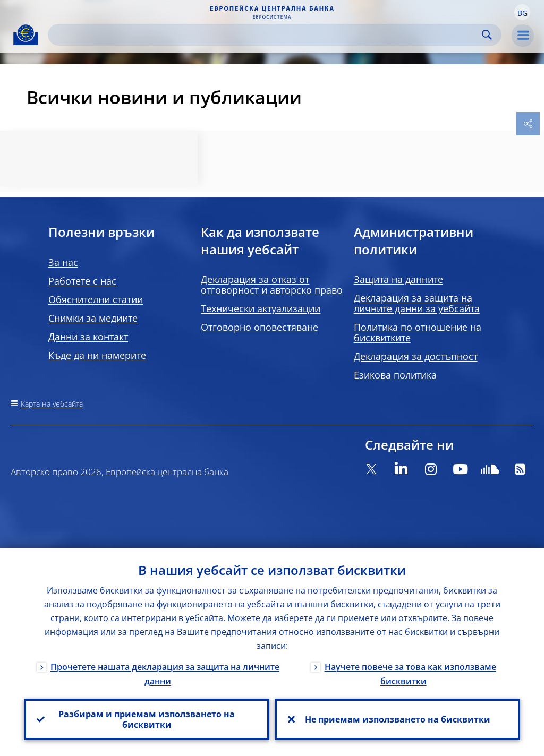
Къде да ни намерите (97, 355)
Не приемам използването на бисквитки (398, 719)
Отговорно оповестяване (260, 327)
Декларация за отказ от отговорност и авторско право (272, 285)
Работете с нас (82, 281)
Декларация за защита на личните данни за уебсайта (417, 303)
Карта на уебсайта (52, 404)
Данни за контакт (88, 337)
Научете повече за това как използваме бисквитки (410, 673)
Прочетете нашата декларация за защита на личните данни (165, 673)
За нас (63, 262)
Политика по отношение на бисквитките (418, 332)
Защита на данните (398, 279)
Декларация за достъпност (416, 356)
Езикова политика (395, 375)
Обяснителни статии (96, 299)
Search (487, 35)
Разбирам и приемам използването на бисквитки (147, 719)
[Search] (266, 35)
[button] (522, 12)
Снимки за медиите (93, 318)
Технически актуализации (261, 308)
